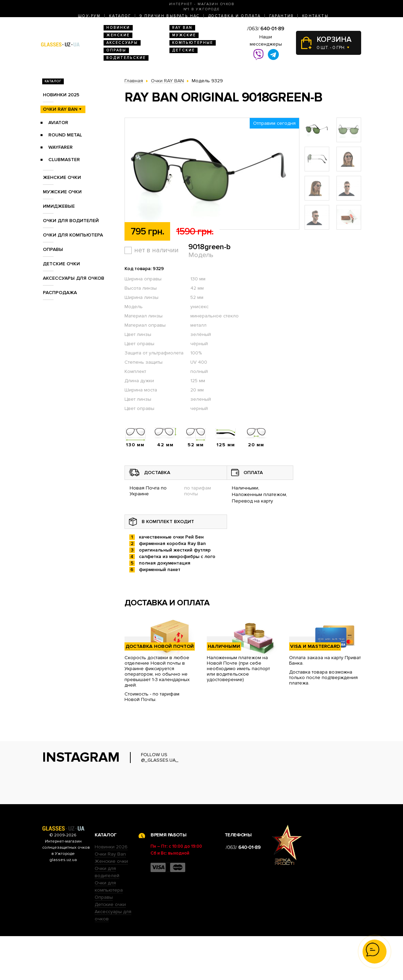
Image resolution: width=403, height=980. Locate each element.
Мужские (184, 35)
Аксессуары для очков (74, 278)
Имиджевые (59, 206)
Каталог (120, 16)
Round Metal (65, 135)
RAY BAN (182, 28)
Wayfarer (61, 147)
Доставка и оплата (235, 16)
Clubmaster (64, 160)
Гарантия (282, 16)
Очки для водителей (71, 221)
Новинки (118, 28)
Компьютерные (193, 43)
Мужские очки (62, 192)
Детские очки (61, 264)
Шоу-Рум (89, 16)
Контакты (315, 16)
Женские (118, 35)
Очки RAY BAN (60, 109)
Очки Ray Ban (110, 898)
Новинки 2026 (111, 891)
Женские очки (62, 177)
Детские (183, 50)
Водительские (126, 58)
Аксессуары (122, 43)
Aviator (58, 123)
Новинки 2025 (61, 95)
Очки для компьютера (73, 235)
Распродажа (60, 293)
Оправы (116, 50)
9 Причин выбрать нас (170, 16)
